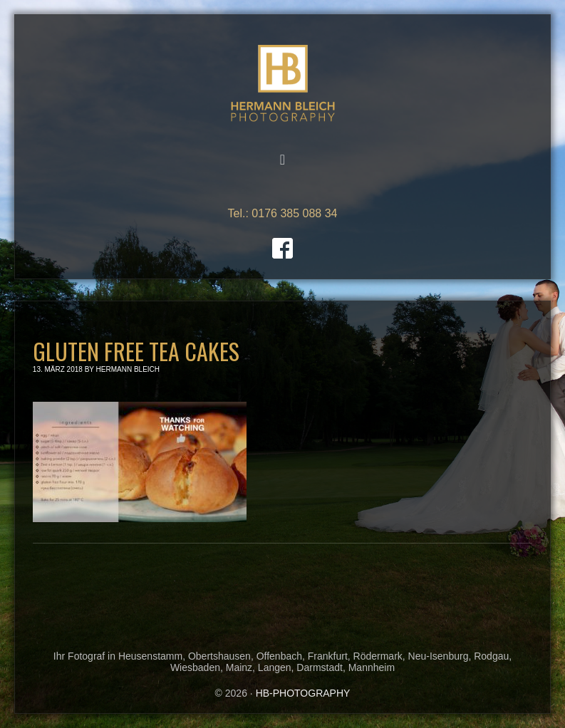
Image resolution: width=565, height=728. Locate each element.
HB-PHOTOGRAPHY (283, 84)
